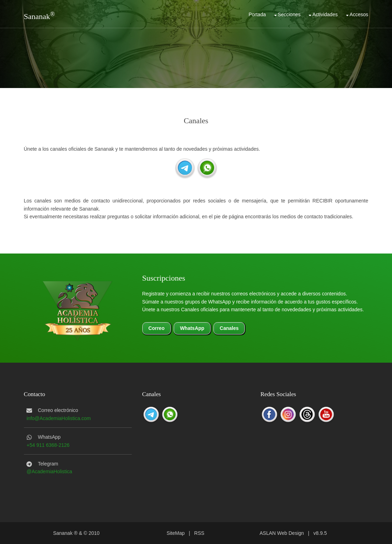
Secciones (289, 14)
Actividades (325, 14)
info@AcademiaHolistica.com (59, 418)
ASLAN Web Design (282, 533)
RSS (199, 533)
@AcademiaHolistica (49, 471)
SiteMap (176, 533)
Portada (257, 14)
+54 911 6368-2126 (48, 445)
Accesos (359, 14)
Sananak (37, 16)
